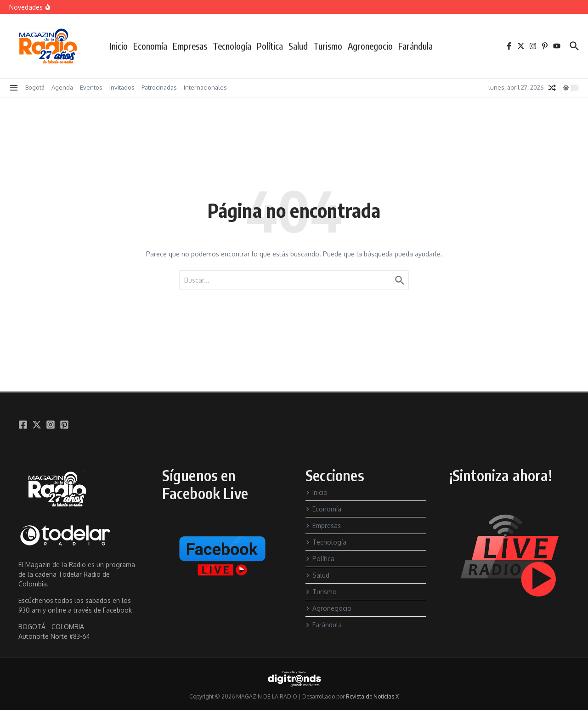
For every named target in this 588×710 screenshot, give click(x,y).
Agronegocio (370, 46)
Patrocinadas (159, 87)
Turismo (328, 46)
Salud (298, 46)
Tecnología (232, 46)
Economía (150, 46)
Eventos (91, 87)
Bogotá (35, 87)
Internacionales (205, 87)
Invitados (122, 87)
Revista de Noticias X (372, 696)
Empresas (190, 46)
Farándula (416, 46)
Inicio (119, 46)
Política (270, 46)
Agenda (62, 87)
